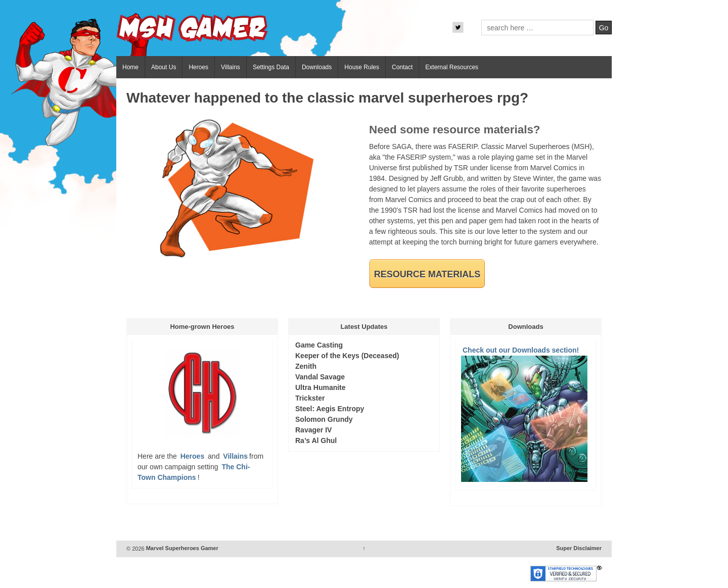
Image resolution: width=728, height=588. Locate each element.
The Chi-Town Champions (194, 472)
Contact (402, 67)
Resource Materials (427, 274)
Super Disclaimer (579, 549)
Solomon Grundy (324, 419)
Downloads (317, 67)
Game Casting (319, 345)
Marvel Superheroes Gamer (181, 549)
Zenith (306, 366)
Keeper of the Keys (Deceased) (347, 356)
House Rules (362, 67)
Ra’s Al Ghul (316, 440)
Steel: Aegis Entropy (330, 409)
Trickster (310, 398)
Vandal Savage (320, 377)
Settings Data (271, 67)
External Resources (452, 67)
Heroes (198, 67)
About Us (164, 67)
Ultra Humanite (321, 387)
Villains (231, 67)
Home (130, 67)
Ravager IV (313, 430)
